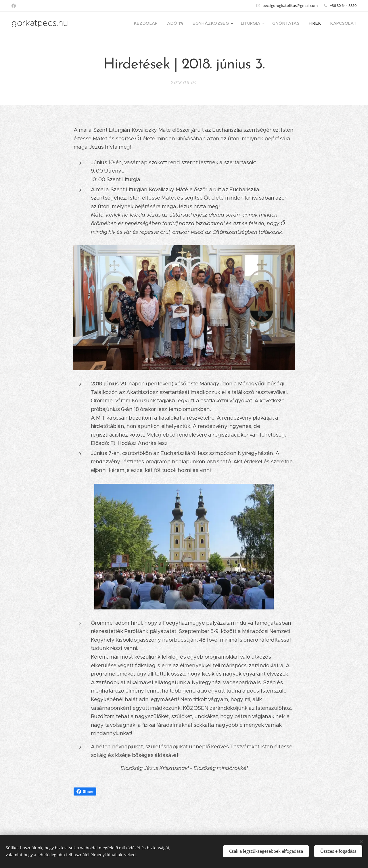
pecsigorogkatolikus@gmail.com (290, 5)
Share (85, 791)
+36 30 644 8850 (343, 5)
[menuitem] (161, 23)
